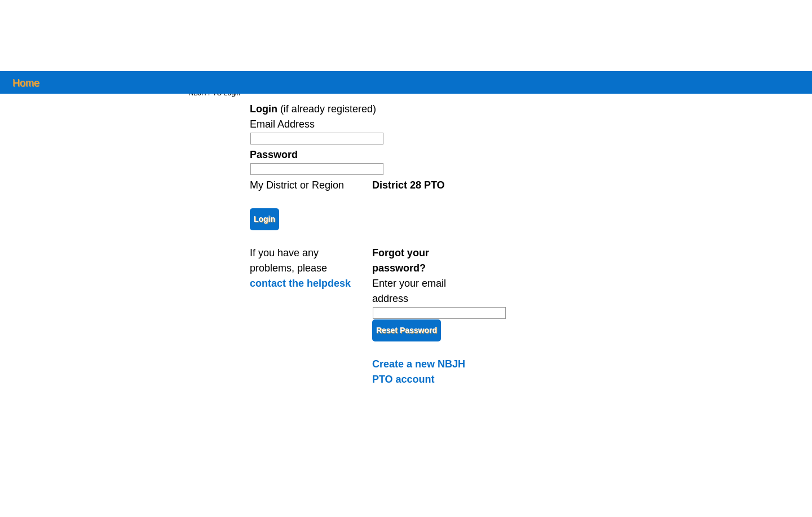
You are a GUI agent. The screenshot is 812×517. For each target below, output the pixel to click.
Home (26, 82)
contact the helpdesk (300, 283)
